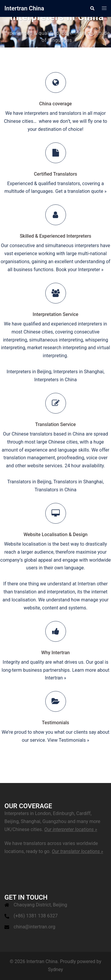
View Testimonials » (68, 740)
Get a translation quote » (81, 191)
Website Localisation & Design (55, 535)
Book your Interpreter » (80, 270)
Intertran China (24, 8)
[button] (92, 8)
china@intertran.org (34, 927)
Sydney (55, 969)
